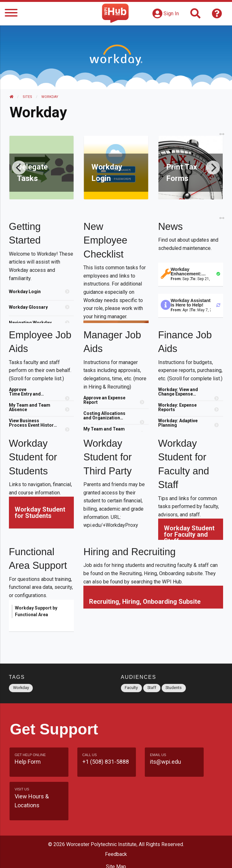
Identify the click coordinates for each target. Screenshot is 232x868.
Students (174, 688)
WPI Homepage (116, 844)
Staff (152, 688)
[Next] (212, 168)
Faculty (131, 688)
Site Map (116, 832)
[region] (42, 305)
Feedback (116, 820)
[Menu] (11, 14)
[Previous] (20, 168)
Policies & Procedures (116, 856)
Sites (27, 97)
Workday (50, 97)
